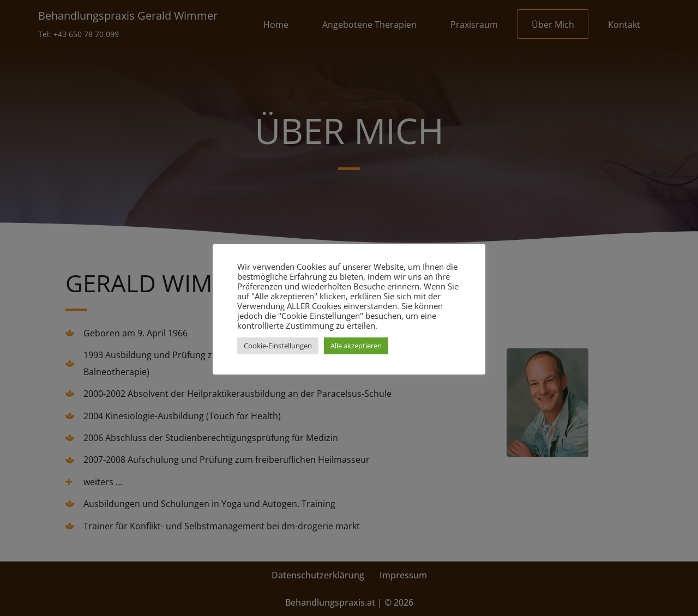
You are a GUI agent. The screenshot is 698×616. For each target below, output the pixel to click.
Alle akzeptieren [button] (356, 346)
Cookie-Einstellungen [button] (278, 346)
